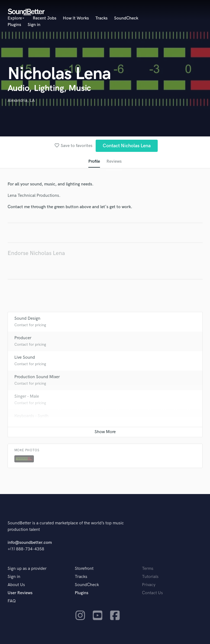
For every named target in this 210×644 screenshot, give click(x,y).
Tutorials (150, 577)
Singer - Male (27, 396)
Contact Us (152, 593)
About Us (16, 585)
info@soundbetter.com (30, 543)
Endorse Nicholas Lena (36, 253)
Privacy (149, 585)
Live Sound (25, 357)
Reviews (114, 161)
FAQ (12, 601)
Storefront (84, 569)
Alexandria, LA (21, 101)
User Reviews (20, 593)
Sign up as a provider (27, 569)
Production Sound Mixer (37, 377)
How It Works (76, 18)
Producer (23, 338)
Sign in (34, 25)
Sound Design (27, 318)
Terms (148, 569)
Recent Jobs (45, 18)
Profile (94, 161)
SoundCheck (126, 18)
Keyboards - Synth (31, 416)
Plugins (14, 25)
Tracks (101, 18)
